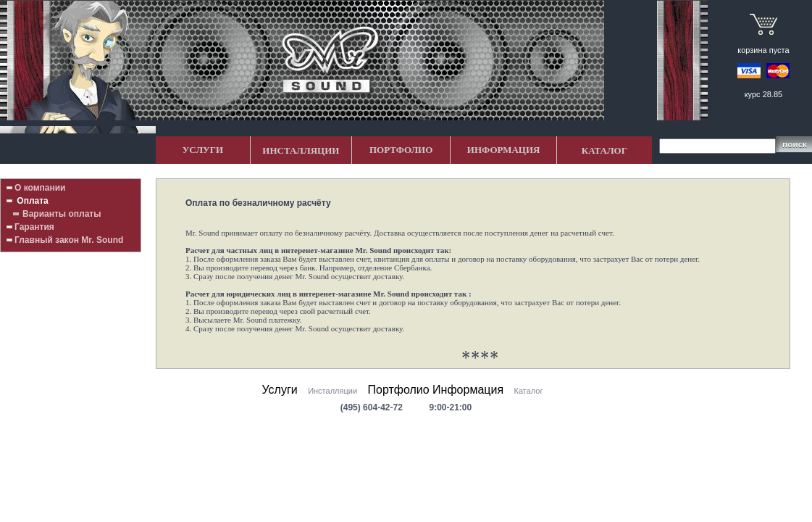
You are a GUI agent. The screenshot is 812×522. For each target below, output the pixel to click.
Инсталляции (332, 391)
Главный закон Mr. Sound (69, 240)
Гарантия (34, 227)
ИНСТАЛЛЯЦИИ (301, 150)
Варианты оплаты (62, 214)
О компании (40, 188)
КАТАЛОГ (604, 150)
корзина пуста (763, 50)
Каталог (529, 391)
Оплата (32, 201)
